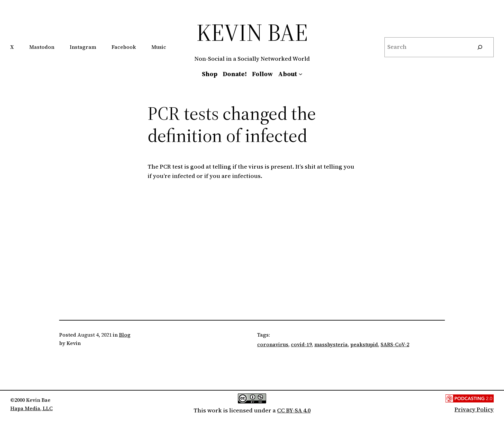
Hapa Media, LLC (32, 408)
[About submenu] (301, 74)
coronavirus (273, 344)
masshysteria (331, 344)
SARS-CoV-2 (395, 344)
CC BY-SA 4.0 (294, 410)
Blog (125, 335)
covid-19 (301, 344)
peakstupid (364, 344)
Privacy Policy (474, 409)
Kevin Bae (252, 32)
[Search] (480, 47)
